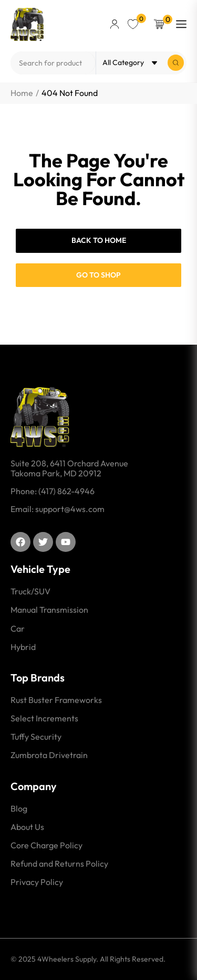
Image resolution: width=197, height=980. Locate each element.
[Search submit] (176, 63)
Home (22, 93)
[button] (115, 24)
